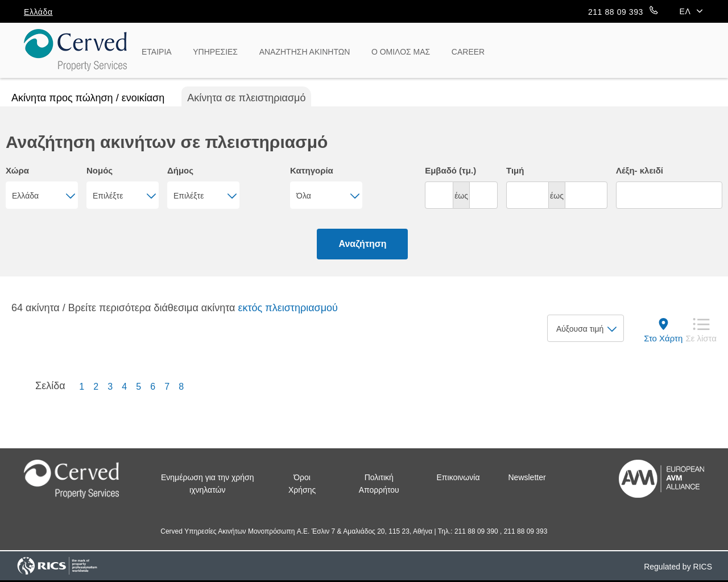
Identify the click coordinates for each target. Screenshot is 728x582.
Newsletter (527, 477)
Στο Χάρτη (663, 338)
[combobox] (42, 195)
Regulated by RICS (678, 567)
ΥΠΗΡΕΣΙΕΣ (215, 52)
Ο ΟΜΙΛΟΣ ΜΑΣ (401, 52)
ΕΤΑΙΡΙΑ (157, 52)
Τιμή (515, 170)
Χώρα (17, 170)
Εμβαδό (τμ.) (450, 170)
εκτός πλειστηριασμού (288, 308)
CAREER (468, 52)
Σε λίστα (701, 338)
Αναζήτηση (362, 244)
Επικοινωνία (458, 477)
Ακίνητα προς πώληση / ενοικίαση (88, 98)
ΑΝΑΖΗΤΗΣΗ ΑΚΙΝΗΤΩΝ (305, 52)
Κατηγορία (312, 170)
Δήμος (180, 170)
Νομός (100, 170)
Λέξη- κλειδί (640, 170)
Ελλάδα (38, 12)
